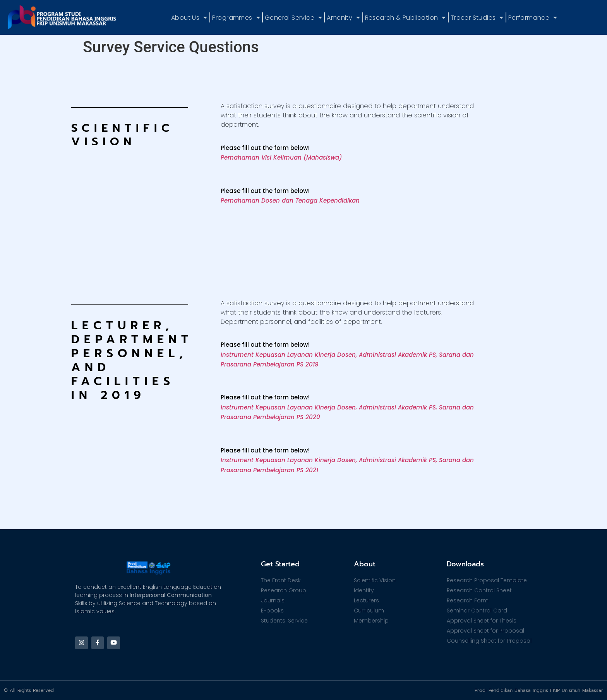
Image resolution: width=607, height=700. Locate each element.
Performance (533, 17)
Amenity (343, 17)
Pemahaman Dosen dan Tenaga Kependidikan (290, 200)
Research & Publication (406, 17)
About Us (189, 17)
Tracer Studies (477, 17)
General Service (293, 17)
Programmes (236, 17)
